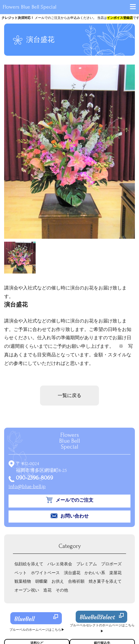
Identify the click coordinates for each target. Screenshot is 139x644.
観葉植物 (23, 581)
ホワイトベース (45, 573)
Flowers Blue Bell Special (29, 7)
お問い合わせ (75, 516)
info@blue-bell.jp (27, 486)
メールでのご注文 (75, 500)
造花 (47, 590)
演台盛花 (72, 573)
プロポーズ (111, 564)
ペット (21, 573)
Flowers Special (70, 441)
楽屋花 (115, 573)
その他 (62, 590)
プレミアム (87, 564)
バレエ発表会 (60, 564)
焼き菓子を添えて (105, 581)
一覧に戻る (69, 396)
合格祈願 (76, 581)
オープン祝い (27, 590)
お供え (58, 581)
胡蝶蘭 (41, 581)
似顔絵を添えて (29, 564)
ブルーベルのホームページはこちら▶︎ (37, 630)
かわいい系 (95, 573)
